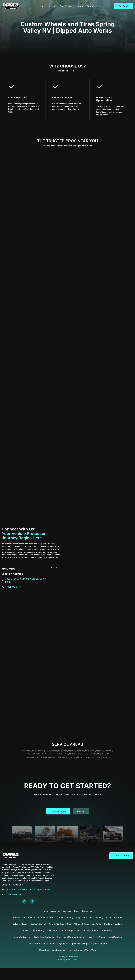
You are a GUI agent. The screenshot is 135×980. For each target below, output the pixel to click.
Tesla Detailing (115, 937)
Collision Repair (20, 924)
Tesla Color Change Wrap (55, 943)
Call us (81, 811)
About (81, 6)
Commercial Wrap (90, 930)
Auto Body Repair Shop (60, 924)
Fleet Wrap (107, 930)
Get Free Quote (58, 811)
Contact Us (87, 911)
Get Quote (124, 6)
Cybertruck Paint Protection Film (55, 950)
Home (42, 6)
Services (67, 911)
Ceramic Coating (65, 917)
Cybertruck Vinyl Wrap (85, 950)
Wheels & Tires (82, 924)
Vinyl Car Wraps (84, 917)
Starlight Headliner (113, 924)
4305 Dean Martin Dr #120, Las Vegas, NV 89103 (29, 890)
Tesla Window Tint (22, 937)
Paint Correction (114, 917)
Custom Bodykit (38, 924)
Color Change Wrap (69, 930)
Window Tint (19, 917)
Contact (91, 6)
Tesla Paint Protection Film (47, 937)
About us (56, 911)
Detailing (99, 917)
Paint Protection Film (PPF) (41, 917)
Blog (76, 911)
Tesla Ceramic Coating (74, 937)
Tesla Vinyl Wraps (96, 937)
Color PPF (52, 930)
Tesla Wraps (34, 943)
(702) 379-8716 (13, 587)
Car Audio (97, 924)
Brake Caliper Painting (33, 930)
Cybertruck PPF (99, 943)
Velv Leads (71, 960)
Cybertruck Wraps (80, 943)
